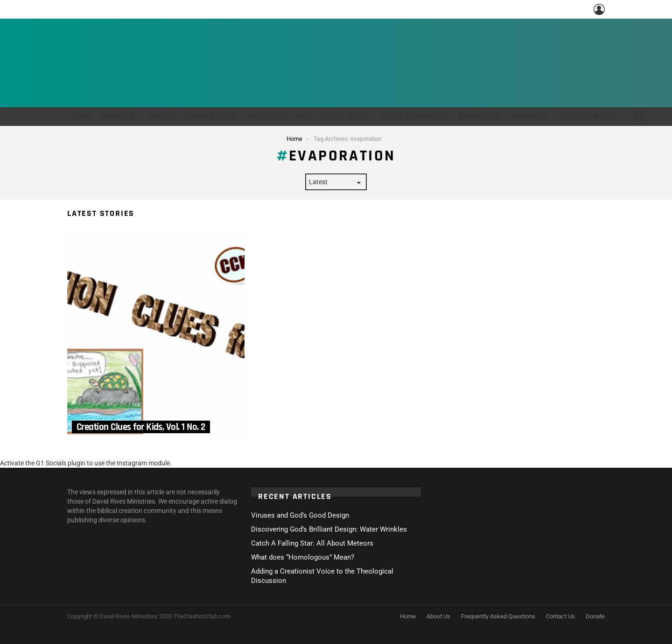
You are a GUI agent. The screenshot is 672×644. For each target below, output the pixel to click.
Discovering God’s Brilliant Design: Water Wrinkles (329, 529)
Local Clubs (345, 116)
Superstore (480, 116)
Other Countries (413, 116)
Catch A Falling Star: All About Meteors (312, 543)
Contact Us (560, 616)
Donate (595, 616)
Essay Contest (588, 116)
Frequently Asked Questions (498, 616)
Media (159, 116)
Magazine (531, 116)
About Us (266, 116)
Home (82, 116)
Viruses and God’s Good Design (300, 515)
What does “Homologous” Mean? (303, 557)
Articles (119, 116)
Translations (210, 116)
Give (304, 116)
